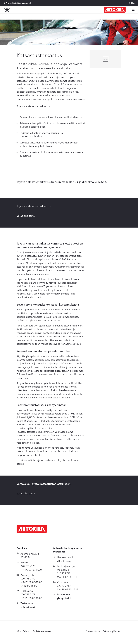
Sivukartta (94, 631)
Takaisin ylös (111, 631)
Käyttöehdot (24, 631)
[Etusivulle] (115, 10)
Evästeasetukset (42, 631)
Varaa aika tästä (26, 215)
